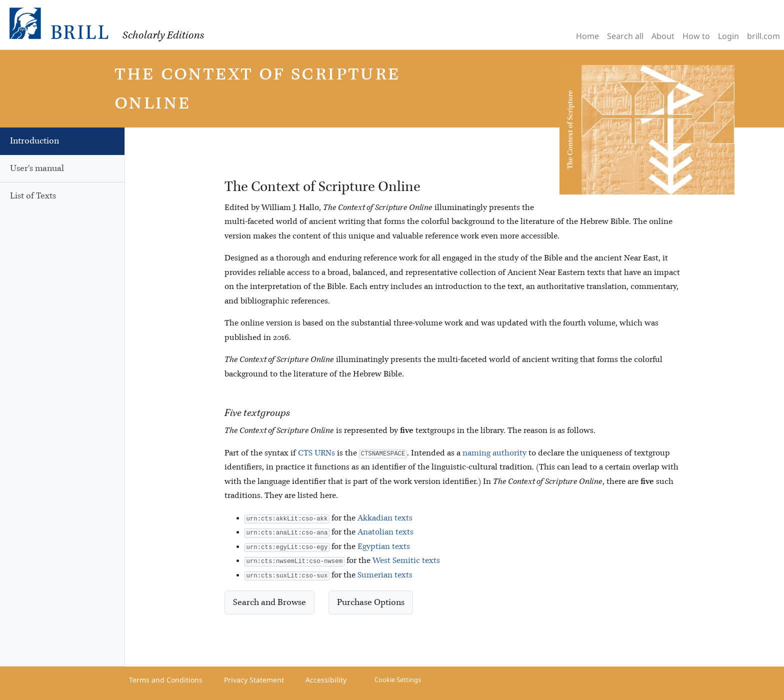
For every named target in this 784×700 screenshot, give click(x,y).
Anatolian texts (385, 532)
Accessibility (326, 680)
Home (587, 36)
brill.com (763, 36)
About (663, 36)
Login (728, 36)
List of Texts (33, 196)
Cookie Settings (398, 679)
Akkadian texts (385, 518)
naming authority (494, 453)
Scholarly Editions (163, 35)
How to (696, 36)
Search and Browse (269, 602)
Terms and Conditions (166, 680)
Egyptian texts (384, 547)
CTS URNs (316, 453)
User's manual (37, 168)
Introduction (34, 141)
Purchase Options (371, 602)
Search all (625, 36)
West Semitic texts (406, 561)
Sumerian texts (385, 575)
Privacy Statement (254, 680)
